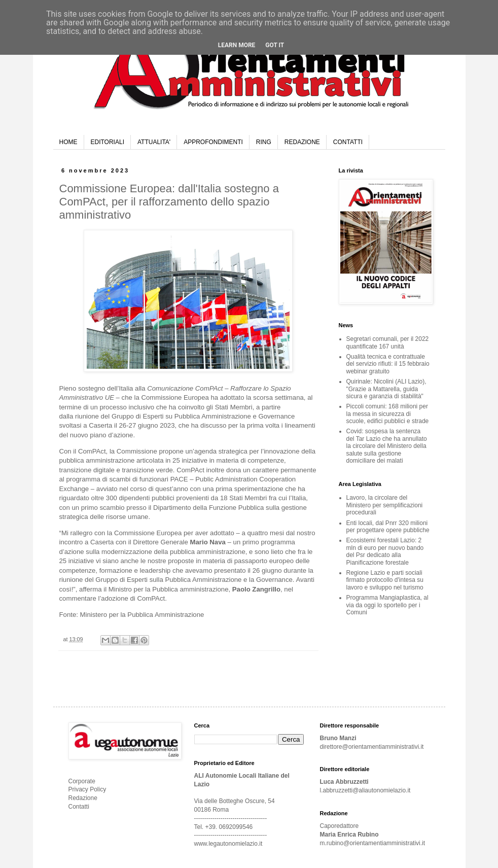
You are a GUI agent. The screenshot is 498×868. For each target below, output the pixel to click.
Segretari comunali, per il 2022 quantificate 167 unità (388, 342)
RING (264, 142)
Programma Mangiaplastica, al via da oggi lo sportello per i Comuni (387, 605)
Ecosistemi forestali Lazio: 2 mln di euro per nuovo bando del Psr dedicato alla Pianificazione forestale (385, 551)
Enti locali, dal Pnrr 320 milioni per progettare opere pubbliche (388, 527)
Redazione (83, 798)
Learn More (237, 45)
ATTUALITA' (154, 142)
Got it (275, 45)
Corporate (82, 781)
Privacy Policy (87, 789)
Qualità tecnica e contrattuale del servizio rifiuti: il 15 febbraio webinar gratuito (388, 364)
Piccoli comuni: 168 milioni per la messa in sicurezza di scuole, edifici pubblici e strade (388, 414)
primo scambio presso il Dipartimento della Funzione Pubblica (173, 508)
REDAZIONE (302, 142)
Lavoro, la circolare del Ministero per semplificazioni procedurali (385, 505)
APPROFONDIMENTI (213, 142)
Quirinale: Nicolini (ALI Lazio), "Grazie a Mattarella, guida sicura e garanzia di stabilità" (386, 389)
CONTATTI (348, 142)
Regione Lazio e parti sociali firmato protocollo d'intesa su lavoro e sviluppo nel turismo (385, 580)
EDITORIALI (108, 142)
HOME (68, 142)
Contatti (79, 807)
